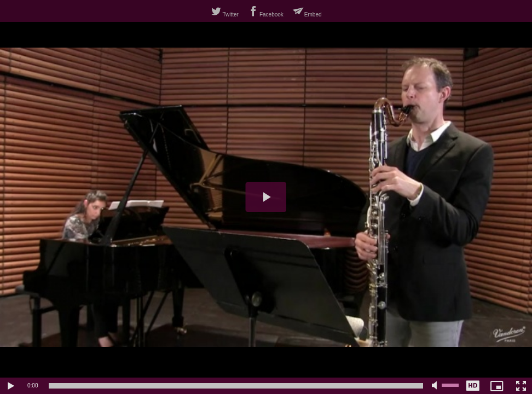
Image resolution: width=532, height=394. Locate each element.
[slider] (236, 386)
